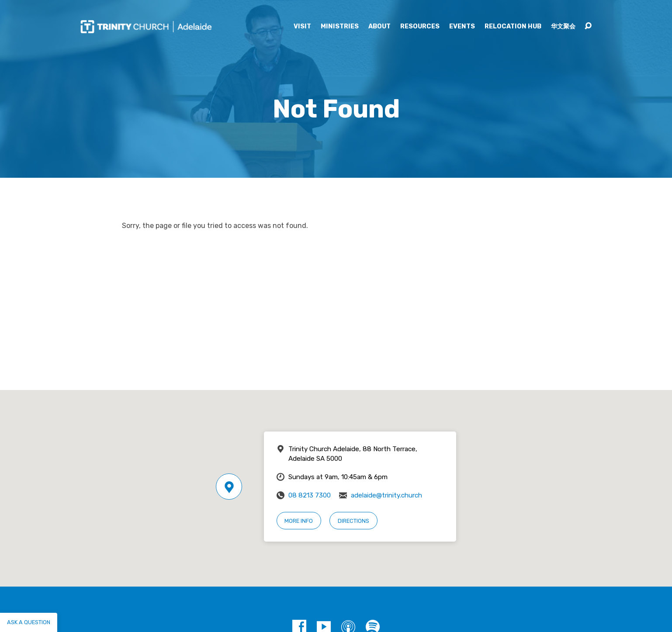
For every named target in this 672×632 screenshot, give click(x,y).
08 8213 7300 (310, 495)
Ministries (340, 27)
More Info (299, 521)
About (379, 27)
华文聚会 (563, 27)
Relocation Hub (513, 27)
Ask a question (29, 622)
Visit (302, 27)
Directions (353, 521)
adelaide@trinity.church (386, 495)
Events (462, 27)
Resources (420, 27)
